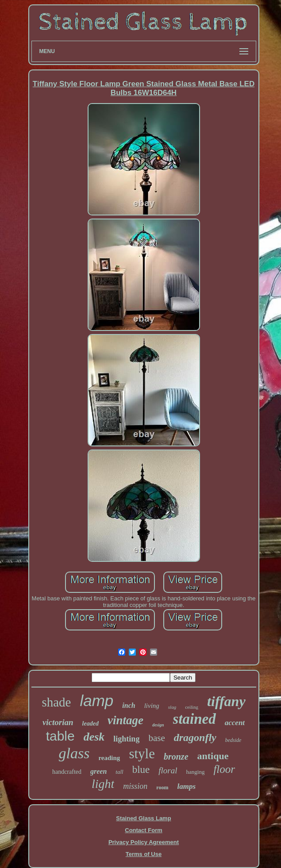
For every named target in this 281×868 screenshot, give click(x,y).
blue (141, 770)
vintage (125, 720)
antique (213, 756)
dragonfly (195, 737)
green (98, 771)
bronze (176, 757)
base (156, 738)
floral (168, 770)
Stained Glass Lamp (143, 818)
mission (135, 786)
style (142, 754)
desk (94, 737)
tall (119, 772)
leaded (90, 724)
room (162, 787)
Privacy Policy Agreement (144, 842)
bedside (233, 740)
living (152, 706)
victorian (58, 722)
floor (224, 769)
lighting (126, 739)
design (158, 725)
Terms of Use (144, 854)
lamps (186, 786)
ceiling (192, 707)
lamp (96, 701)
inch (129, 705)
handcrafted (67, 772)
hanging (196, 772)
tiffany (226, 701)
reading (109, 758)
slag (172, 707)
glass (74, 753)
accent (235, 723)
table (60, 736)
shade (56, 702)
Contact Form (144, 830)
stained (194, 719)
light (103, 784)
